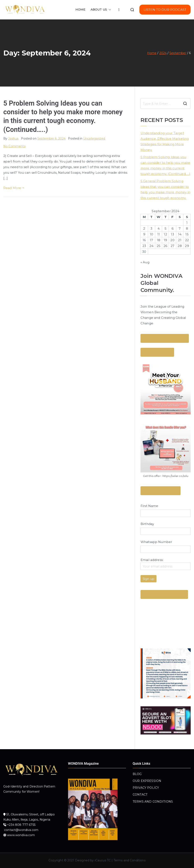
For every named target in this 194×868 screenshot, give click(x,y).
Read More (14, 188)
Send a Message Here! (161, 491)
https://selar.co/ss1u (175, 476)
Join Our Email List (157, 352)
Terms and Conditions (130, 860)
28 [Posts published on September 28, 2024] (180, 246)
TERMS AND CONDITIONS (153, 802)
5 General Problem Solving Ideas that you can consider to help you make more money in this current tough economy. (165, 189)
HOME (81, 10)
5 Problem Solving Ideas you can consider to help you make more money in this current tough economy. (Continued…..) (165, 165)
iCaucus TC (103, 860)
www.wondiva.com (21, 835)
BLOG (137, 774)
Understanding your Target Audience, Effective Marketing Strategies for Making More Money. (165, 141)
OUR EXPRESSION (147, 781)
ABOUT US (101, 10)
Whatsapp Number (156, 542)
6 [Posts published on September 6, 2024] (173, 228)
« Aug (145, 262)
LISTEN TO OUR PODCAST (165, 10)
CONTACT (140, 795)
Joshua (13, 138)
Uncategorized (94, 138)
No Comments (14, 146)
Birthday (147, 524)
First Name (149, 506)
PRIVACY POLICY (146, 788)
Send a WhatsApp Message (165, 338)
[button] (109, 10)
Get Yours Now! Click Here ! (164, 594)
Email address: (166, 564)
